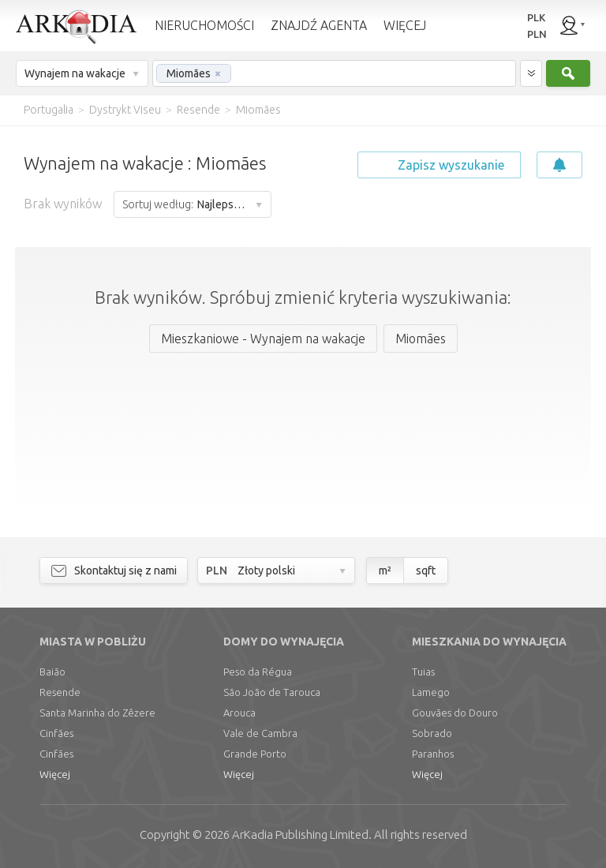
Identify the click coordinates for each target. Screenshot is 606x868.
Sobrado (432, 733)
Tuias (423, 672)
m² (385, 571)
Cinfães (56, 733)
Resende (60, 692)
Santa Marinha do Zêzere (97, 713)
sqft (426, 571)
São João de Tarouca (272, 692)
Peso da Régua (258, 672)
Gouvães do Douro (455, 713)
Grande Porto (255, 754)
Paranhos (433, 754)
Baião (52, 672)
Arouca (239, 713)
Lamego (431, 692)
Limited (300, 834)
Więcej (55, 774)
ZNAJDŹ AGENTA (319, 25)
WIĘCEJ (405, 25)
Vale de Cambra (260, 733)
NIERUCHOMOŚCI (204, 25)
